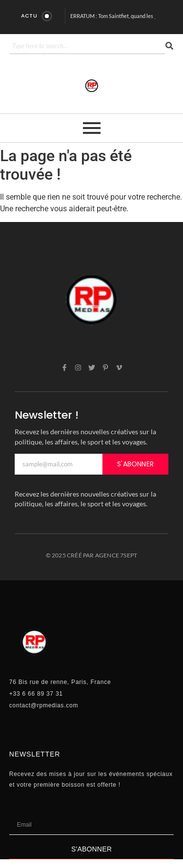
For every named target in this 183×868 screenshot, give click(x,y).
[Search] (87, 46)
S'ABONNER (135, 464)
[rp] (92, 86)
